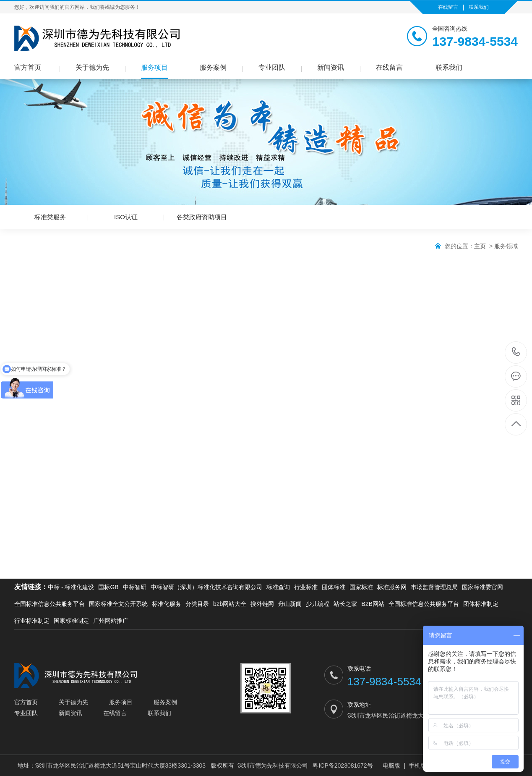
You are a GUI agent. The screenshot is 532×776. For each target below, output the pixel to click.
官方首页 (28, 67)
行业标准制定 (32, 621)
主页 (480, 246)
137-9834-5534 (516, 353)
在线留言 (448, 7)
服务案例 (213, 67)
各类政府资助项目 (202, 217)
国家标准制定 (71, 621)
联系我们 (479, 7)
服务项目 (154, 67)
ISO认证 (126, 217)
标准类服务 (50, 217)
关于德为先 (92, 67)
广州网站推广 (111, 621)
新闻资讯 (331, 67)
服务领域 (506, 246)
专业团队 (272, 67)
